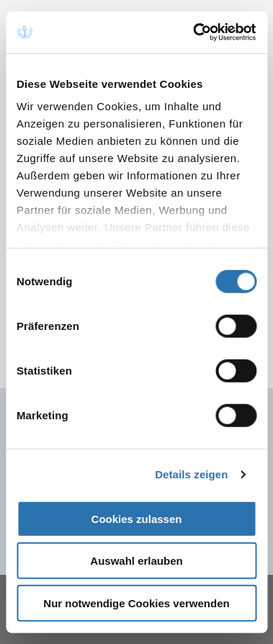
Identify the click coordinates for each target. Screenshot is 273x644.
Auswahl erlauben (136, 561)
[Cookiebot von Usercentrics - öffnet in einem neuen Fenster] (195, 32)
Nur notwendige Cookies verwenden (136, 603)
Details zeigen (191, 474)
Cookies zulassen (137, 518)
